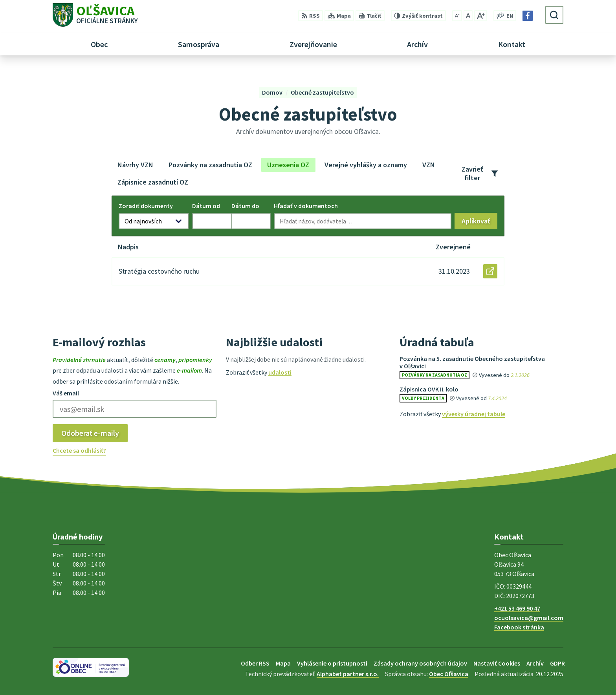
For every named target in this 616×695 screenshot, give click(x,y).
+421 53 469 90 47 (517, 608)
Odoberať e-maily (90, 433)
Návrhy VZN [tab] (135, 165)
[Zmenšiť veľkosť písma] (457, 16)
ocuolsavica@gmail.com (529, 618)
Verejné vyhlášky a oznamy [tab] (366, 165)
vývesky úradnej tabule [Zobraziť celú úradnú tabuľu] (474, 414)
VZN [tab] (429, 165)
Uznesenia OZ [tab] (288, 165)
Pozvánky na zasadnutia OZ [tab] (210, 165)
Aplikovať (479, 223)
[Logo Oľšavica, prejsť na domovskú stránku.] (95, 15)
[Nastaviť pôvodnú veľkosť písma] (468, 16)
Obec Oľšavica (449, 674)
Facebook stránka (519, 627)
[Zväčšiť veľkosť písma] (481, 16)
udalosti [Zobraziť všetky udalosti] (280, 372)
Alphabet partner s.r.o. (348, 674)
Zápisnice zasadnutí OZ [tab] (153, 182)
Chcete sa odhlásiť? (79, 450)
